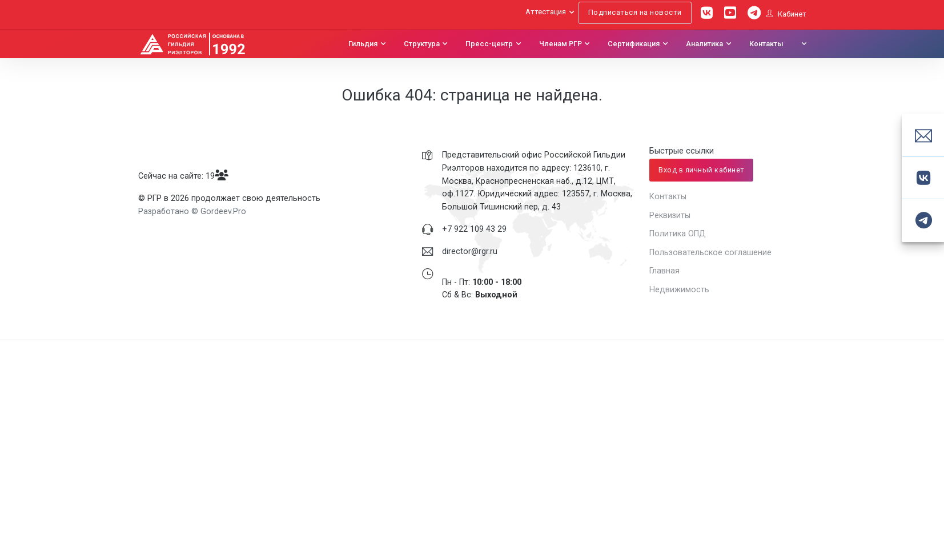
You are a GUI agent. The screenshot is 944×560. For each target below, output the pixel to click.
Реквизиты (670, 215)
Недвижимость (679, 289)
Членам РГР (561, 44)
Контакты (766, 44)
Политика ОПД (678, 233)
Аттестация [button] (546, 12)
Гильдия (363, 44)
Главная (664, 271)
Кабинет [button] (786, 14)
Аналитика (704, 44)
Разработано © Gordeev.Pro (192, 211)
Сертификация (634, 44)
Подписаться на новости (635, 12)
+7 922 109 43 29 (474, 229)
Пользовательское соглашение (710, 252)
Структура (422, 44)
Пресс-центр (489, 44)
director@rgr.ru (470, 251)
